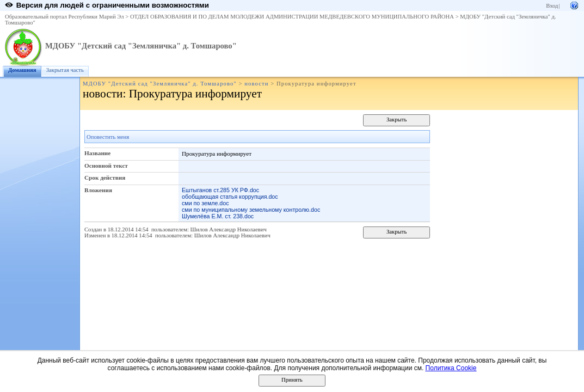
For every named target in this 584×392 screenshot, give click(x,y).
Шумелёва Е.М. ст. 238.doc (218, 216)
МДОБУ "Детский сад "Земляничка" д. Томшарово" (141, 46)
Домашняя (22, 70)
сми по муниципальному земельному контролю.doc (251, 210)
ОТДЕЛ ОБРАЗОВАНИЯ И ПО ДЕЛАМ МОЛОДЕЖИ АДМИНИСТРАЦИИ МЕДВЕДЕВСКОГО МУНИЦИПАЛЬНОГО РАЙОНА (292, 17)
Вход (552, 6)
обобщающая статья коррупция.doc (230, 197)
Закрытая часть (65, 70)
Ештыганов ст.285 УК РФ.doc (220, 190)
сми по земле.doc (205, 203)
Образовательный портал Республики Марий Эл (64, 17)
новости (256, 84)
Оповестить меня (108, 137)
